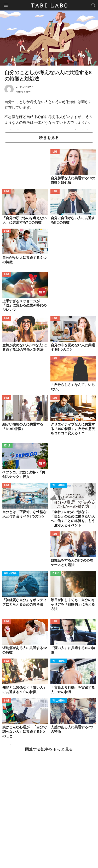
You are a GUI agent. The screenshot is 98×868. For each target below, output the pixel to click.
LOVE (55, 152)
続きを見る (49, 138)
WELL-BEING (59, 486)
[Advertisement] (49, 811)
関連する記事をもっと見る (49, 749)
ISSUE (7, 446)
